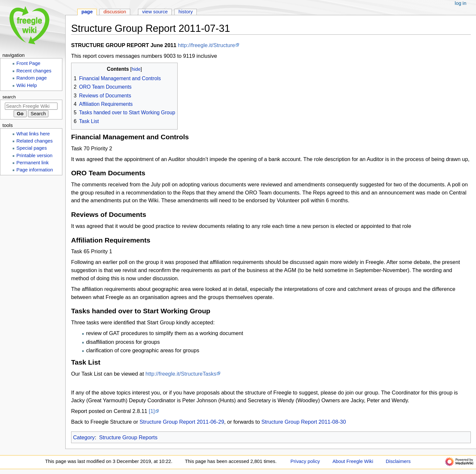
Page (87, 12)
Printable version (35, 156)
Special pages (32, 148)
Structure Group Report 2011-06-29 (182, 422)
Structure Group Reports (128, 437)
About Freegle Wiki (353, 461)
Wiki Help (27, 85)
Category (84, 437)
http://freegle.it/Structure (207, 45)
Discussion (115, 12)
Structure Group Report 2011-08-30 (304, 422)
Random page (32, 78)
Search (9, 97)
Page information (35, 170)
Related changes (35, 141)
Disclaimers (398, 461)
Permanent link (33, 163)
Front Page (29, 63)
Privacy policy (305, 461)
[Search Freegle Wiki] (31, 106)
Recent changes (34, 71)
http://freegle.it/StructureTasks (181, 374)
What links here (33, 134)
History (186, 12)
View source (155, 12)
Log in (461, 3)
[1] (152, 411)
